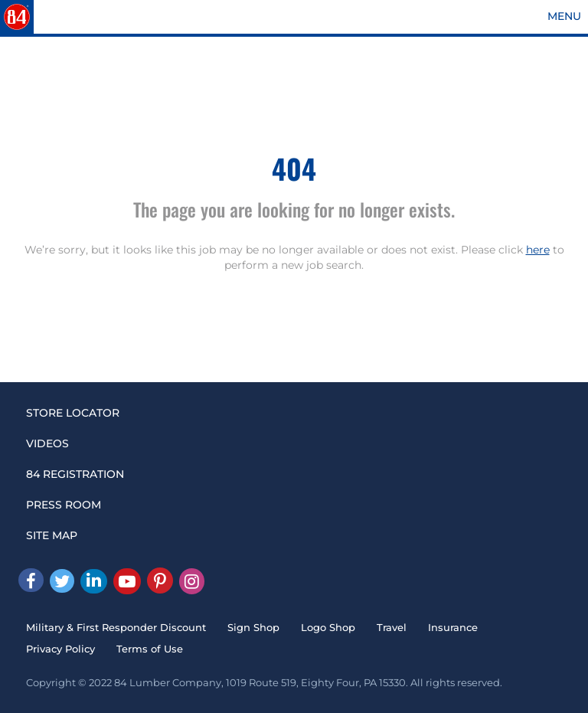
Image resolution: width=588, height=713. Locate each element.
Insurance (453, 627)
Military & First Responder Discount (116, 627)
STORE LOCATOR (73, 413)
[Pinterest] (160, 581)
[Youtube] (127, 581)
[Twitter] (62, 581)
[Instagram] (192, 581)
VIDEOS (47, 443)
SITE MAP (52, 535)
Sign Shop (253, 627)
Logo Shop (328, 627)
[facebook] (31, 580)
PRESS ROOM (64, 505)
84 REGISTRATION (75, 474)
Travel (392, 627)
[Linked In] (94, 581)
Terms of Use (150, 649)
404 (294, 168)
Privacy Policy (60, 649)
